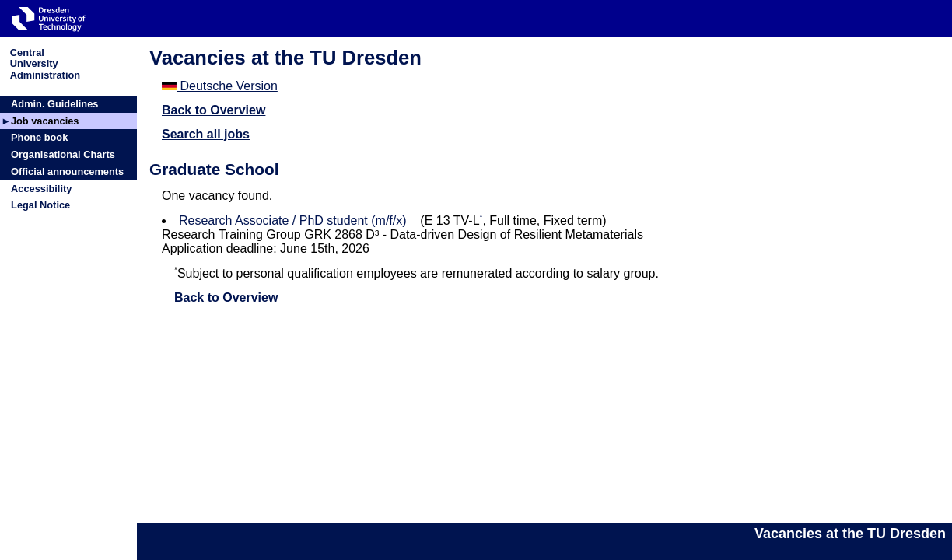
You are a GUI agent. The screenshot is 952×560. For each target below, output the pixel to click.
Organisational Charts (63, 154)
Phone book (39, 137)
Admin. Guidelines (54, 104)
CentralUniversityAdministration (45, 63)
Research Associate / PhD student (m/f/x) (293, 220)
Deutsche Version (220, 86)
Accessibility (41, 189)
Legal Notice (40, 205)
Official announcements (67, 171)
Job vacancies (45, 121)
